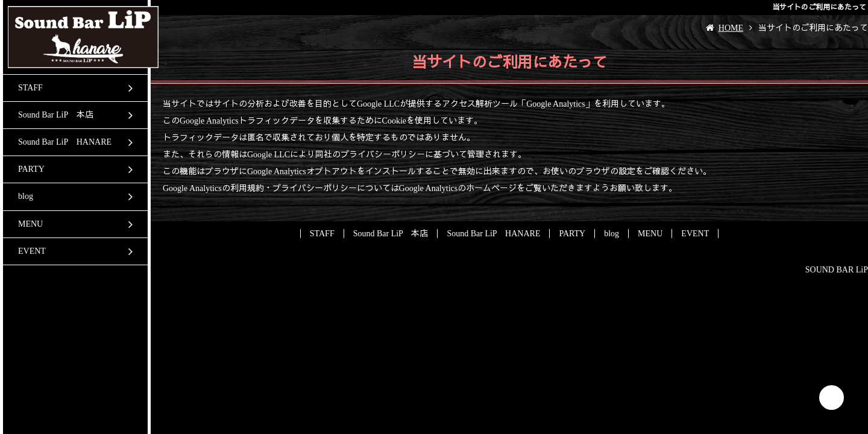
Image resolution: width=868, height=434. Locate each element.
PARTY (31, 169)
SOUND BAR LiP (837, 270)
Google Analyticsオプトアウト (302, 171)
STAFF (30, 88)
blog (26, 196)
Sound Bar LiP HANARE (65, 142)
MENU (30, 224)
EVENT (32, 251)
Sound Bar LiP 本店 (56, 115)
